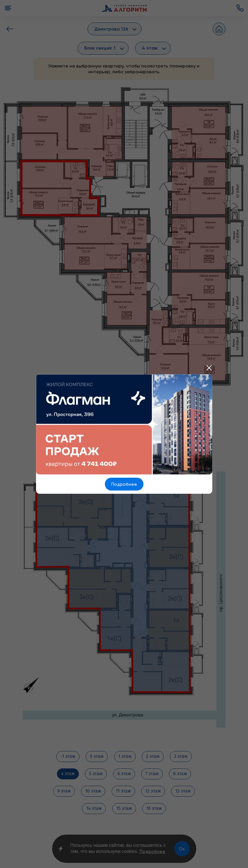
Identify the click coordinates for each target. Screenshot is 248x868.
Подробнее (124, 484)
